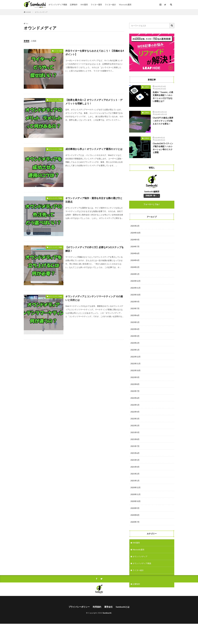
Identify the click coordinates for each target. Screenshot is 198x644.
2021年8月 (135, 439)
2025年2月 (135, 226)
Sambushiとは (123, 627)
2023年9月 (135, 302)
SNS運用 (84, 5)
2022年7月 (135, 391)
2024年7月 (135, 246)
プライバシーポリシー (79, 627)
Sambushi (107, 633)
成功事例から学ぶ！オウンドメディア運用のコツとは (94, 149)
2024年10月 (136, 233)
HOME (28, 12)
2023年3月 (135, 336)
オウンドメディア (41, 12)
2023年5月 (135, 322)
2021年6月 (135, 453)
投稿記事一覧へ (151, 195)
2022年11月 (136, 364)
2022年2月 (135, 425)
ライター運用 (96, 5)
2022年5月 (135, 405)
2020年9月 (135, 508)
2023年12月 (136, 281)
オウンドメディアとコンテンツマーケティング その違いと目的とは (94, 298)
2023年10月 (136, 295)
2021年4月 (135, 467)
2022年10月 (136, 370)
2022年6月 (135, 398)
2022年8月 (135, 384)
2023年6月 (135, 315)
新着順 (27, 41)
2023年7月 (135, 308)
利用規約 (97, 627)
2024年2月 (135, 267)
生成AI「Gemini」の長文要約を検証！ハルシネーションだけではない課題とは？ (163, 97)
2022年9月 (135, 377)
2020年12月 (136, 487)
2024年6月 (135, 253)
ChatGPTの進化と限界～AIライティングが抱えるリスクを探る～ (163, 121)
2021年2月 (135, 474)
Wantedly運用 (125, 5)
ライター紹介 (110, 5)
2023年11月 (136, 288)
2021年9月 (135, 432)
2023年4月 (135, 329)
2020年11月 (136, 494)
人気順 (33, 41)
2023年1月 (135, 350)
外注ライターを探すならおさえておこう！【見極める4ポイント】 (95, 52)
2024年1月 (135, 274)
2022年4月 (135, 412)
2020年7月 (135, 522)
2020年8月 (135, 515)
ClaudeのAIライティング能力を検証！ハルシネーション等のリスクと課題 (163, 148)
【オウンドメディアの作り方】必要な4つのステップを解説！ (95, 249)
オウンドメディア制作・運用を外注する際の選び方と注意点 (94, 200)
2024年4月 (135, 260)
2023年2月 (135, 343)
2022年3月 (135, 419)
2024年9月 (135, 240)
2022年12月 (136, 357)
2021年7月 (135, 446)
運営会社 (108, 627)
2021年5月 (135, 460)
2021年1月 (135, 481)
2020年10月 (136, 501)
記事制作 (74, 5)
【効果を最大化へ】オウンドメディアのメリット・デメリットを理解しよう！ (94, 102)
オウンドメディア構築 (58, 5)
